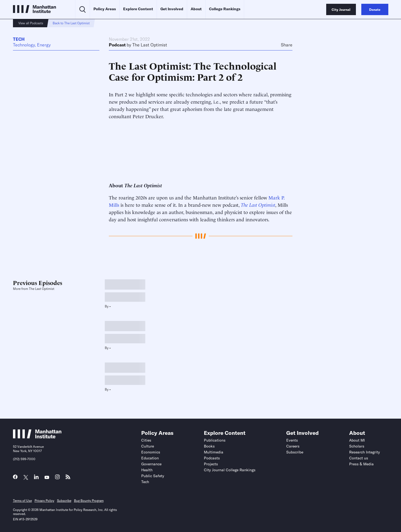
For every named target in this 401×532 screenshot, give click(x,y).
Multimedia (214, 452)
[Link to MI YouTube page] (47, 478)
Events (292, 440)
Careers (293, 446)
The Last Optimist (150, 45)
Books (209, 446)
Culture (148, 446)
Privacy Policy (44, 501)
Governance (151, 464)
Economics (151, 452)
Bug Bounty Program (89, 501)
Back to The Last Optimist (71, 23)
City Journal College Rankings (230, 470)
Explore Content (138, 9)
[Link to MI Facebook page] (15, 478)
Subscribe (295, 452)
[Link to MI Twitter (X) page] (26, 478)
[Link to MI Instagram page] (57, 478)
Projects (211, 464)
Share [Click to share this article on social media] (287, 45)
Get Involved (172, 9)
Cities (146, 440)
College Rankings (225, 9)
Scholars (357, 446)
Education (150, 458)
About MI (357, 440)
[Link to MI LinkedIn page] (36, 478)
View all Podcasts (31, 23)
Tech (19, 39)
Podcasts (212, 458)
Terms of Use (22, 501)
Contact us (359, 458)
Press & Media (361, 464)
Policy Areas (105, 9)
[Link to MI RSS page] (68, 478)
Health (147, 470)
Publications (215, 440)
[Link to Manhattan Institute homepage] (37, 437)
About (196, 9)
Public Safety (153, 476)
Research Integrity (365, 452)
